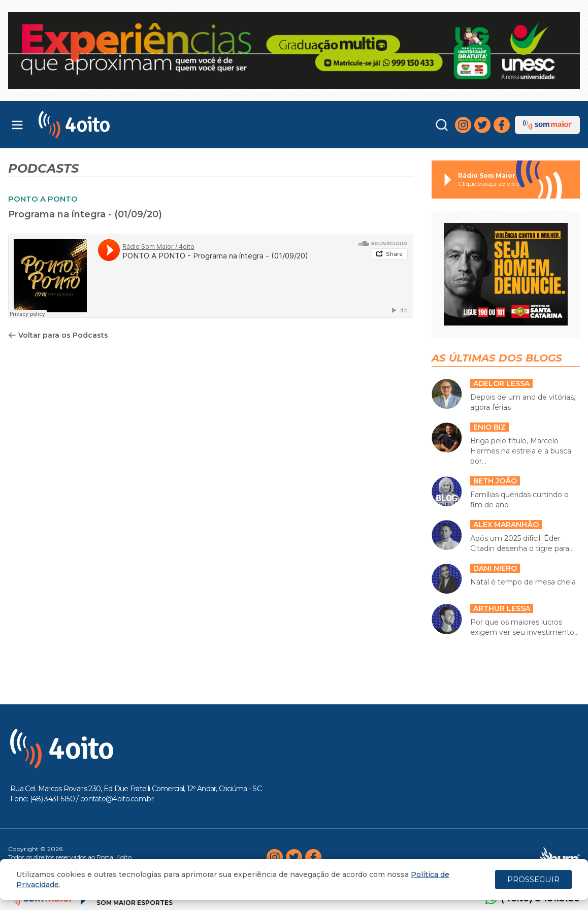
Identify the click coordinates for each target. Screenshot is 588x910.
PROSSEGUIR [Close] (533, 879)
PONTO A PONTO (43, 199)
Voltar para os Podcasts (58, 335)
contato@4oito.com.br (117, 799)
